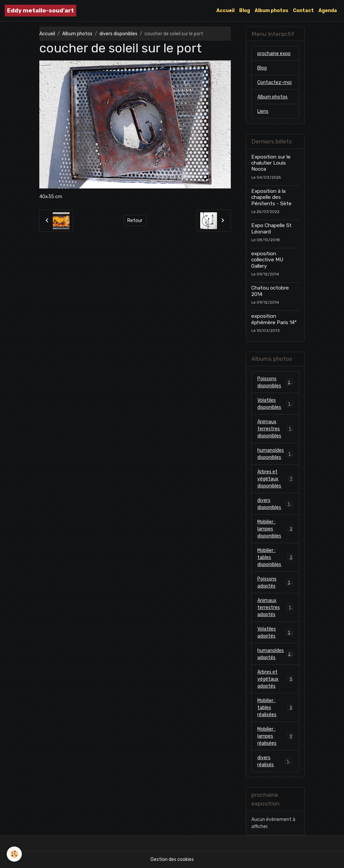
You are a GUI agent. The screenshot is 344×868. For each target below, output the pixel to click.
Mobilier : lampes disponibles (275, 529)
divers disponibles (118, 34)
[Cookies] (14, 854)
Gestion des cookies (172, 859)
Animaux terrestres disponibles (275, 429)
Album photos (271, 11)
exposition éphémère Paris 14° (274, 319)
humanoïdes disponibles (275, 454)
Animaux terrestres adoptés (275, 607)
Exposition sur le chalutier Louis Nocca (271, 163)
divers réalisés (275, 761)
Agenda (328, 11)
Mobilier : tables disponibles (275, 557)
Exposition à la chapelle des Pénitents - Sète (271, 197)
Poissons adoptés (275, 582)
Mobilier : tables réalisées (275, 708)
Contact (303, 11)
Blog (245, 11)
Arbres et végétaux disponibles (275, 479)
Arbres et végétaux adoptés (275, 679)
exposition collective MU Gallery (267, 260)
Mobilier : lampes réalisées (275, 736)
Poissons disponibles (275, 382)
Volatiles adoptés (275, 633)
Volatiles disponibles (275, 404)
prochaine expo (274, 54)
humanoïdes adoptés (275, 654)
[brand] (40, 11)
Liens (263, 111)
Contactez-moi (274, 82)
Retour (135, 221)
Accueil (225, 11)
